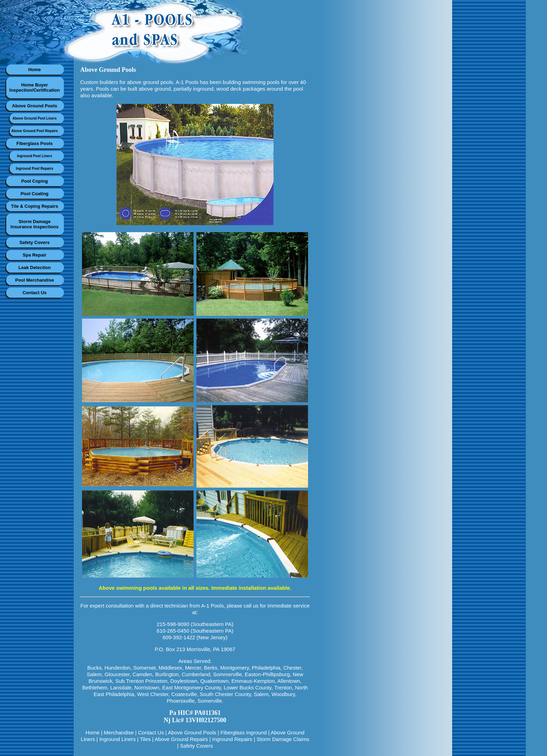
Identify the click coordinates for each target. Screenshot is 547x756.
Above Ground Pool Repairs (34, 131)
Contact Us (35, 293)
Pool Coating (35, 194)
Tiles (145, 739)
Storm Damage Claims (283, 739)
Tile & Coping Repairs (35, 206)
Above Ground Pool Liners (35, 118)
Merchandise (119, 732)
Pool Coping (35, 181)
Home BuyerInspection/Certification (35, 87)
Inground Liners (118, 739)
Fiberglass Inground (244, 732)
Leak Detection (35, 268)
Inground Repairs (232, 739)
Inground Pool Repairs (34, 169)
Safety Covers (35, 242)
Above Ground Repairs (181, 739)
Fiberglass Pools (35, 143)
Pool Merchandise (34, 280)
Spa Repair (35, 255)
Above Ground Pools (34, 106)
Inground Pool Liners (35, 156)
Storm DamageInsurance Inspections (34, 224)
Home (35, 70)
